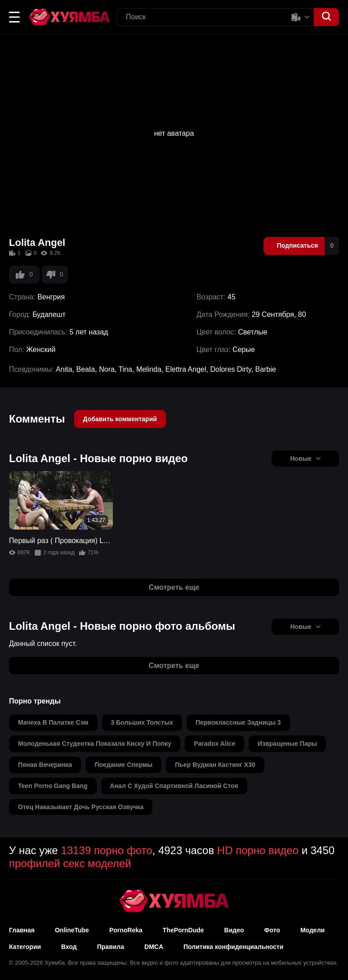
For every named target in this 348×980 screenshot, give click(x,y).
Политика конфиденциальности (233, 947)
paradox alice (214, 744)
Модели (312, 930)
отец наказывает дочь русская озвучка (81, 807)
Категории (25, 947)
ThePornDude (183, 930)
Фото (272, 930)
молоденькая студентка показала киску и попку (95, 744)
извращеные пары (287, 744)
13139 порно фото (107, 850)
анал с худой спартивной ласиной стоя (174, 786)
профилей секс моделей (70, 863)
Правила (111, 947)
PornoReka (126, 930)
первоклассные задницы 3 (238, 722)
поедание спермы (123, 765)
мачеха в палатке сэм (53, 722)
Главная (22, 930)
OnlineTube (72, 930)
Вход (69, 947)
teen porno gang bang (53, 786)
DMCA (154, 947)
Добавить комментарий (120, 419)
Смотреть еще (174, 587)
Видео (234, 930)
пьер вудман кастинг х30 (215, 765)
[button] (14, 17)
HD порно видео (258, 850)
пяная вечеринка (45, 765)
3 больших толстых (142, 722)
